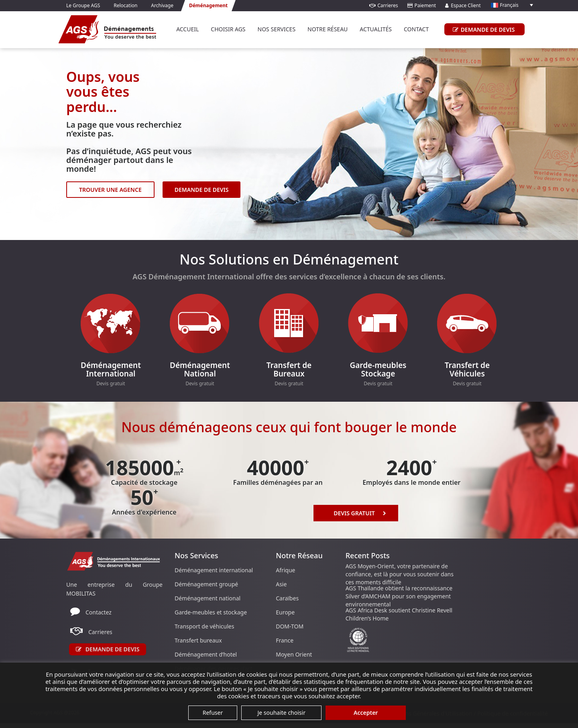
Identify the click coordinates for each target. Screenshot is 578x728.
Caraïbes (287, 598)
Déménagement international (214, 570)
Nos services (277, 29)
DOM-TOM (290, 626)
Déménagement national (208, 598)
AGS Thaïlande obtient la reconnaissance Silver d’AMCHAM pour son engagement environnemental (399, 596)
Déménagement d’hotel (206, 654)
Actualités (376, 29)
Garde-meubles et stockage (211, 612)
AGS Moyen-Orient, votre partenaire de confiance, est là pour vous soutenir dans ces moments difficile (400, 574)
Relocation (125, 5)
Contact (416, 29)
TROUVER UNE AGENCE (110, 190)
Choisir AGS (228, 29)
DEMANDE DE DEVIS (483, 29)
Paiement (422, 5)
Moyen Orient (294, 654)
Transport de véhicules (204, 626)
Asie (281, 584)
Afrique (285, 570)
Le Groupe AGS (83, 5)
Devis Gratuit (360, 513)
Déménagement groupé (206, 584)
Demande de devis (108, 649)
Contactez (99, 612)
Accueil (187, 29)
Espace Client (463, 5)
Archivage (162, 5)
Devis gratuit (111, 383)
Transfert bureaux (198, 640)
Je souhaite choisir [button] (282, 713)
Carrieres (384, 5)
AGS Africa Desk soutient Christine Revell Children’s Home (399, 614)
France (285, 640)
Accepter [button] (366, 713)
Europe (285, 612)
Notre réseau (328, 29)
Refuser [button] (213, 713)
